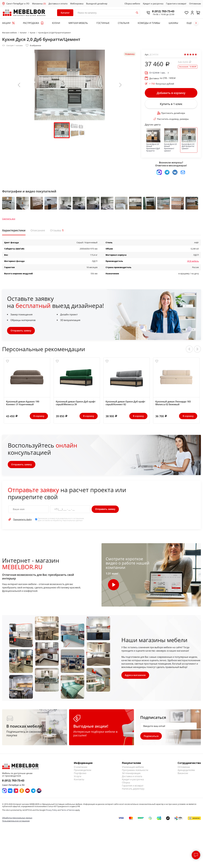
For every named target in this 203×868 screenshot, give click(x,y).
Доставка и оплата (58, 4)
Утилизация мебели (133, 769)
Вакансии (183, 775)
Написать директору (133, 790)
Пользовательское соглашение (16, 822)
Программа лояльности (135, 772)
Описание (38, 232)
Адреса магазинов (135, 677)
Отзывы (57, 232)
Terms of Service (68, 812)
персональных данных (73, 522)
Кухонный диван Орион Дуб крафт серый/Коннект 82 (125, 404)
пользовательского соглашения (70, 520)
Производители (83, 772)
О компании (81, 769)
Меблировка (77, 4)
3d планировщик (131, 775)
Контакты (79, 781)
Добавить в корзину (171, 93)
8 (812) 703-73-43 (162, 11)
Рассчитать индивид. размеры (171, 120)
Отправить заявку (21, 332)
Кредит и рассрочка (153, 4)
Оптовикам (195, 4)
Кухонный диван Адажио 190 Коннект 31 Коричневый (23, 404)
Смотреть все (9, 220)
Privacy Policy (51, 812)
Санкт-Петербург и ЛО (18, 4)
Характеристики (14, 232)
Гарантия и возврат (176, 4)
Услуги (78, 778)
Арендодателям (186, 772)
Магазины (39, 4)
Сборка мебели (132, 4)
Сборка (126, 784)
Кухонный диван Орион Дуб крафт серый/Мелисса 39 (76, 404)
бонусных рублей (162, 84)
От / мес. (157, 73)
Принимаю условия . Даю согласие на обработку (61, 521)
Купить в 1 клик (171, 104)
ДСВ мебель (193, 263)
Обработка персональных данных (17, 819)
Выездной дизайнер (97, 4)
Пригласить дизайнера (171, 114)
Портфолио (80, 775)
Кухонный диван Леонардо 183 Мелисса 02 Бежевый (173, 404)
